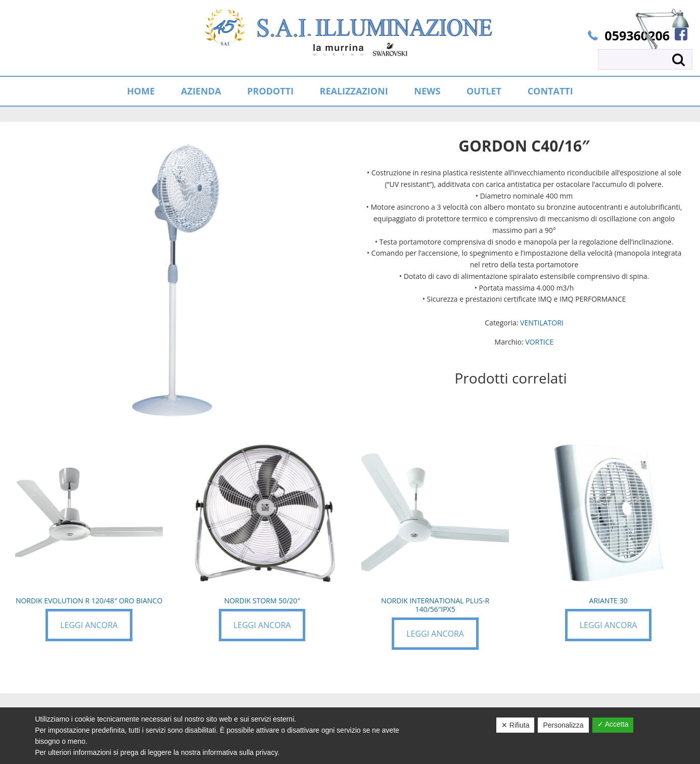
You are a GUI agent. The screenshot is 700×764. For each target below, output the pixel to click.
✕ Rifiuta (516, 725)
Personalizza (563, 725)
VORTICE (539, 342)
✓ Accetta (613, 724)
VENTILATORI (542, 323)
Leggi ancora (89, 625)
